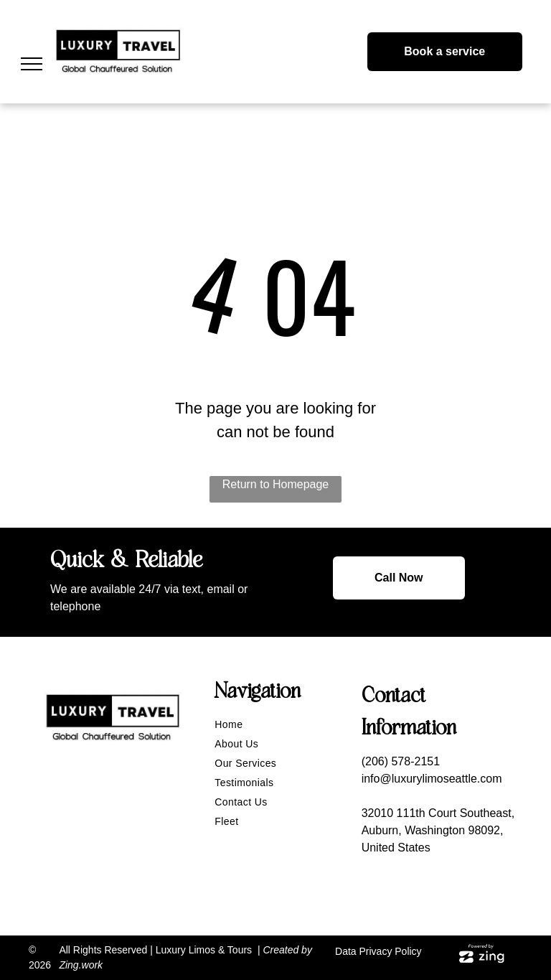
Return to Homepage (276, 484)
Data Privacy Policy (378, 951)
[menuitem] (281, 725)
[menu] (32, 64)
